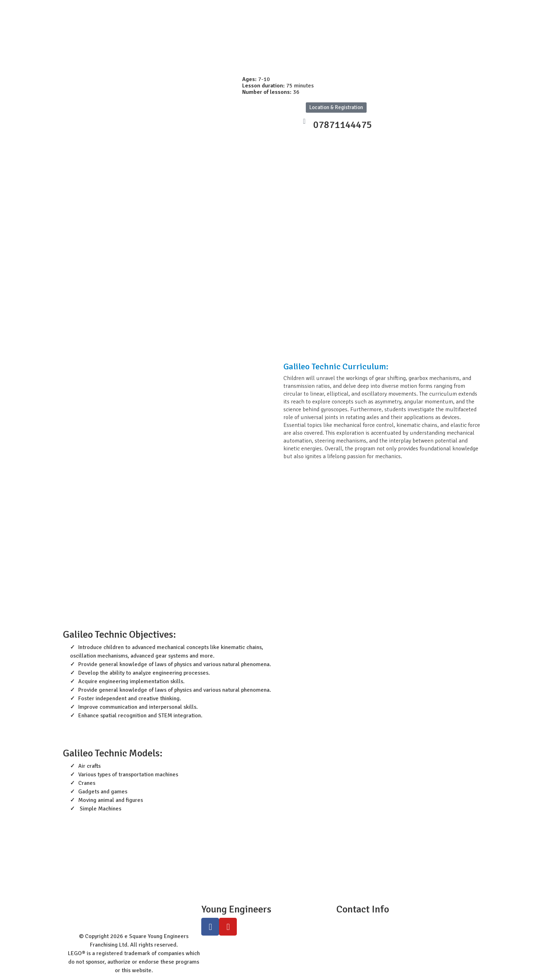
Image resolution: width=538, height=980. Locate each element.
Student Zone (174, 8)
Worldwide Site (224, 8)
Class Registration (358, 8)
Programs (269, 8)
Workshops (308, 8)
